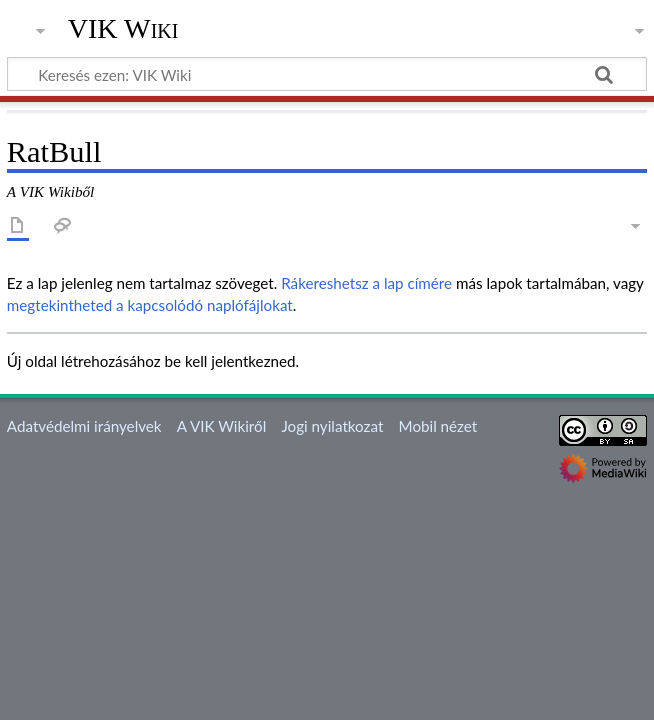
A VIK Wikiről (221, 426)
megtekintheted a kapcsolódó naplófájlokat (150, 305)
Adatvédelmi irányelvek (84, 426)
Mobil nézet (438, 426)
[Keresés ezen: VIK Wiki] (327, 74)
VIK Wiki (123, 29)
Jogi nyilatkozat (332, 426)
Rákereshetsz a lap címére (366, 283)
